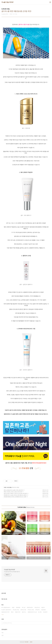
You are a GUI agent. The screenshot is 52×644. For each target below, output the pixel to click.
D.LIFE (5, 487)
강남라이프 (37, 607)
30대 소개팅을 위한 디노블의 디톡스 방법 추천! (13, 490)
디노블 (24, 607)
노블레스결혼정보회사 (7, 610)
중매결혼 (18, 607)
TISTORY (26, 642)
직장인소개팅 (31, 610)
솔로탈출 (44, 610)
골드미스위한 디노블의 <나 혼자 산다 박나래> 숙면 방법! (15, 493)
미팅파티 (38, 610)
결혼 (13, 607)
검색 (49, 623)
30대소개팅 (24, 610)
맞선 (13, 612)
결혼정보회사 (30, 607)
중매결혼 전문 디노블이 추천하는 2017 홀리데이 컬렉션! (15, 495)
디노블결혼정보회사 (6, 607)
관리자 (31, 642)
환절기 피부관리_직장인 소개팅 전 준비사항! (13, 492)
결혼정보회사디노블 (32, 612)
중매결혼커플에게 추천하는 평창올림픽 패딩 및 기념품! (15, 497)
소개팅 (40, 612)
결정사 (43, 607)
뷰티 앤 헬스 (9, 487)
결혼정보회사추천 (6, 612)
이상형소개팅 (16, 610)
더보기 (3, 615)
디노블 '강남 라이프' (8, 2)
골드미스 (24, 612)
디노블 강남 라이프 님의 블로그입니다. (12, 572)
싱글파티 (46, 612)
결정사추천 (18, 612)
